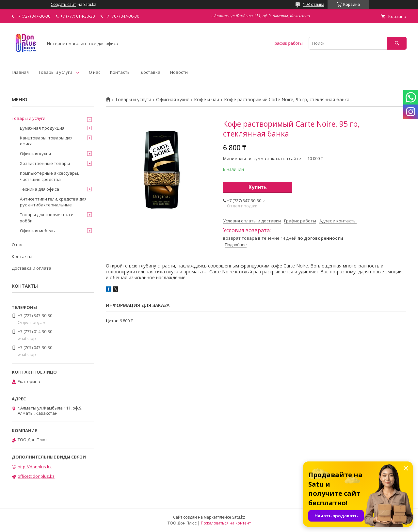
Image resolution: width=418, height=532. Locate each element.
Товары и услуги (55, 72)
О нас (95, 72)
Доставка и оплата (32, 268)
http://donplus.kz (35, 467)
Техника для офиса (40, 189)
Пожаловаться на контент (226, 523)
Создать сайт (63, 5)
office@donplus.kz (36, 476)
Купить (258, 187)
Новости (179, 72)
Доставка (150, 72)
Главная (20, 72)
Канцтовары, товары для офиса (46, 141)
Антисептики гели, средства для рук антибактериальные (53, 202)
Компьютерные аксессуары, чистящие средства (49, 176)
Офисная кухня (173, 100)
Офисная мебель (37, 231)
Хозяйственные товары (45, 163)
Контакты (120, 72)
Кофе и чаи (207, 100)
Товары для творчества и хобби (47, 218)
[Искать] (397, 43)
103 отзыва (314, 4)
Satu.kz (239, 517)
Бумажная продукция (42, 128)
